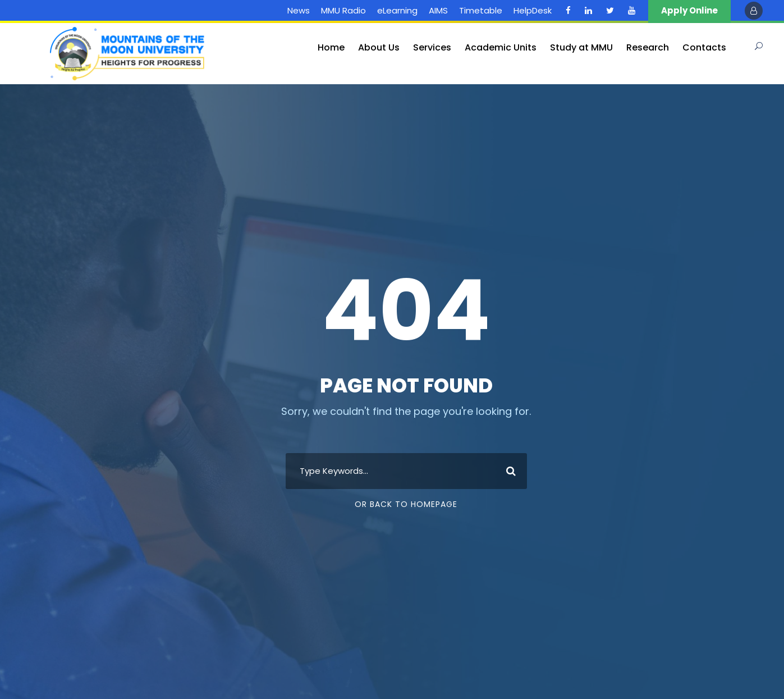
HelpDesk (533, 10)
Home (331, 47)
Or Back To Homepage (406, 504)
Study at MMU (581, 47)
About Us (379, 47)
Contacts (704, 47)
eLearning (397, 10)
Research (648, 47)
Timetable (481, 10)
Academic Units (501, 47)
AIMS (438, 10)
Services (432, 47)
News (299, 10)
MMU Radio (343, 10)
